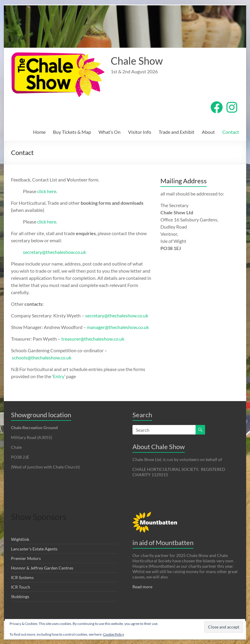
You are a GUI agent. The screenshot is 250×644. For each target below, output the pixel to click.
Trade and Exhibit (176, 132)
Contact (231, 132)
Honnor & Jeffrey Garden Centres (42, 568)
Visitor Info (140, 132)
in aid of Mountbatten (163, 543)
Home (39, 132)
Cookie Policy (114, 634)
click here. (47, 222)
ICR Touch (21, 587)
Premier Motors (26, 558)
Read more (142, 587)
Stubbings (20, 596)
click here (47, 191)
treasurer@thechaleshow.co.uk (92, 339)
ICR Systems (22, 577)
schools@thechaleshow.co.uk (42, 357)
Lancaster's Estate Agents (34, 549)
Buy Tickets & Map (72, 132)
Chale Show (138, 61)
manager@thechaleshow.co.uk (118, 327)
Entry (59, 376)
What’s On (110, 132)
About (208, 132)
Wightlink (20, 539)
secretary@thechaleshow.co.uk (54, 252)
